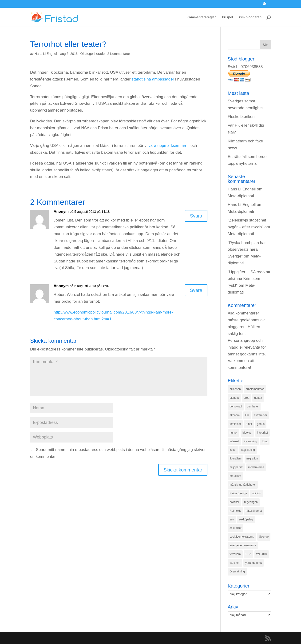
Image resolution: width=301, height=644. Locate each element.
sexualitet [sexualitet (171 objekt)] (236, 528)
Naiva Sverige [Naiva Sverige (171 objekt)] (238, 493)
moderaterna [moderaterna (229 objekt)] (256, 467)
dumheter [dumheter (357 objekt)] (253, 407)
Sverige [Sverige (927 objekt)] (264, 537)
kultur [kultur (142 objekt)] (233, 450)
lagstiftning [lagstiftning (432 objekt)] (248, 450)
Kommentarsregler (201, 17)
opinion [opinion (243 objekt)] (257, 493)
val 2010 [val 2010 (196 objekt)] (262, 554)
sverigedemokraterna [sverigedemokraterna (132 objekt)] (243, 545)
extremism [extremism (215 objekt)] (260, 415)
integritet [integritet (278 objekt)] (262, 433)
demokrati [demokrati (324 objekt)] (236, 407)
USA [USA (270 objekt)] (248, 554)
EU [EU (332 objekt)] (247, 415)
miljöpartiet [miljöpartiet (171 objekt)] (236, 467)
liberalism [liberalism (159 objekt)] (236, 459)
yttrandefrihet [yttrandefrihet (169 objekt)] (253, 563)
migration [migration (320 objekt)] (252, 459)
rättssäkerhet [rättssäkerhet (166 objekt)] (254, 511)
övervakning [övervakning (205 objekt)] (237, 572)
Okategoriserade (93, 54)
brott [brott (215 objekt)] (246, 398)
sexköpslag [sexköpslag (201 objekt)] (246, 519)
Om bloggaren (250, 17)
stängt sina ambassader (153, 79)
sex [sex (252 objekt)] (232, 519)
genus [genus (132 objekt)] (261, 424)
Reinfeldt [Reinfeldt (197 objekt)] (235, 511)
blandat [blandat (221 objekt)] (234, 398)
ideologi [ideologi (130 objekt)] (247, 433)
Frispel (227, 17)
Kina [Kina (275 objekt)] (265, 441)
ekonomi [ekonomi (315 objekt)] (235, 415)
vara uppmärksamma (167, 146)
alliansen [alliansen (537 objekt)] (235, 389)
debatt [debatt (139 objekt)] (258, 398)
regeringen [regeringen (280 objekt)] (251, 502)
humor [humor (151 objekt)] (234, 433)
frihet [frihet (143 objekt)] (249, 424)
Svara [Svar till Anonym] (196, 216)
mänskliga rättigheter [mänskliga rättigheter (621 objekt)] (243, 485)
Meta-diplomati (241, 196)
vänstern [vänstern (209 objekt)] (235, 563)
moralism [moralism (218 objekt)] (235, 476)
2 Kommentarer (119, 54)
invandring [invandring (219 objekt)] (251, 441)
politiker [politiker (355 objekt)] (234, 502)
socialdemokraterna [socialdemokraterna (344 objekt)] (242, 537)
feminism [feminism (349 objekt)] (235, 424)
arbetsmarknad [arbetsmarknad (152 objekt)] (255, 389)
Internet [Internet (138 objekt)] (234, 441)
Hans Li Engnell (46, 54)
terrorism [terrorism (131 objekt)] (235, 554)
